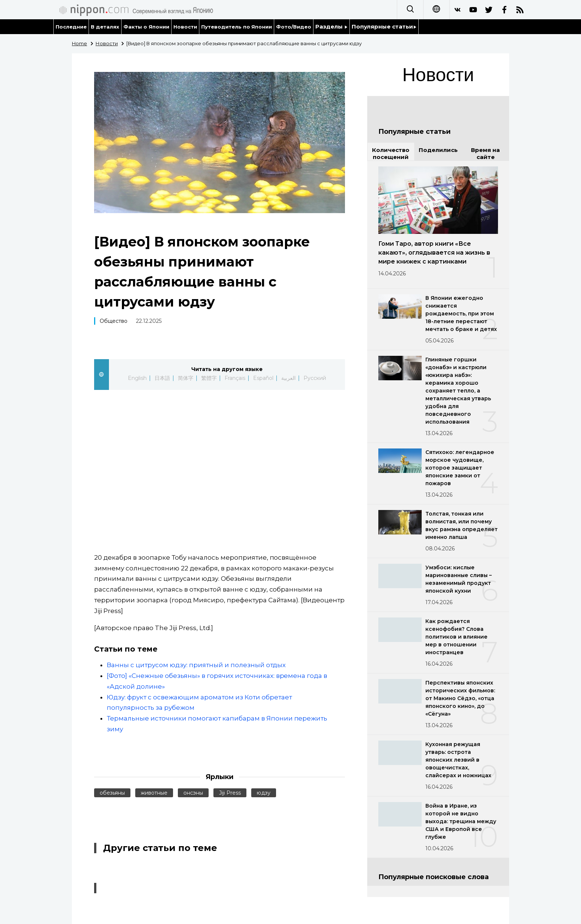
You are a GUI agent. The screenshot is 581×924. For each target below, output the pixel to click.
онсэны (193, 793)
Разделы (331, 27)
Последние (71, 27)
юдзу (264, 793)
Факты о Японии (146, 27)
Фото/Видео (294, 27)
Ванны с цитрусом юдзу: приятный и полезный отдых (196, 665)
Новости (185, 27)
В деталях (105, 27)
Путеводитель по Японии (237, 27)
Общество (114, 321)
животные (154, 793)
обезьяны (112, 793)
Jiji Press (230, 793)
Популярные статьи (384, 27)
